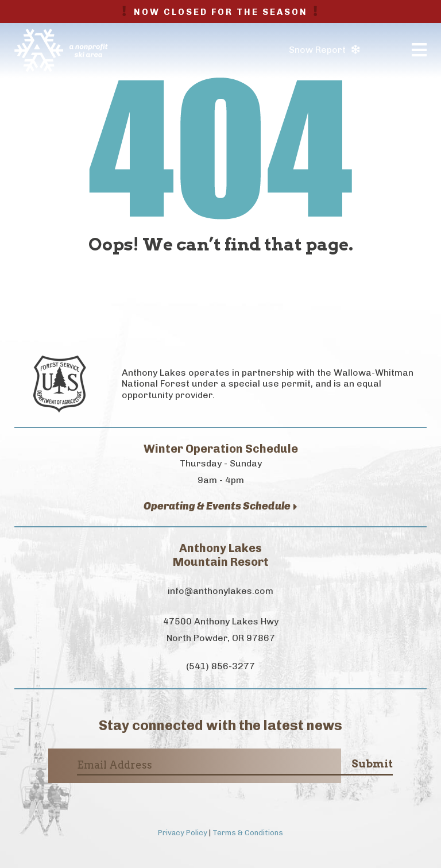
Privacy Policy (183, 833)
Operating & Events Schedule (220, 506)
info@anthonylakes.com (220, 591)
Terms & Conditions (248, 833)
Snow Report (324, 50)
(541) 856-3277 (220, 666)
